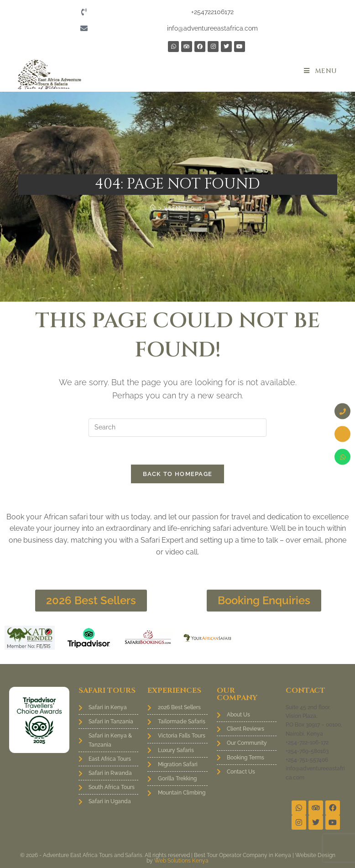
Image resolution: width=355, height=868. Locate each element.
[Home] (153, 208)
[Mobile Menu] (321, 71)
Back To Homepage (178, 474)
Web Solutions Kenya (181, 861)
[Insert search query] (177, 428)
